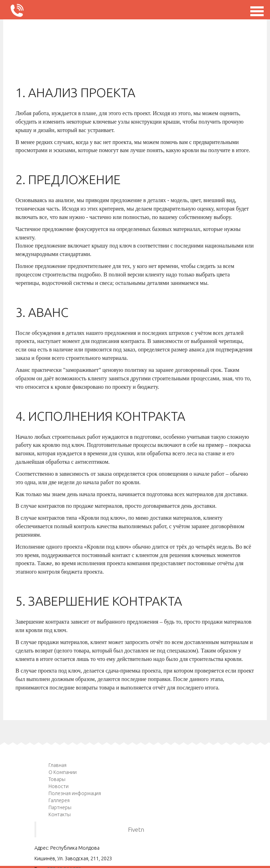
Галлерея (59, 800)
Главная (57, 765)
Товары (57, 779)
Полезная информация (75, 793)
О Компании (63, 772)
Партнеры (60, 807)
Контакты (60, 814)
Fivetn (136, 829)
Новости (59, 786)
